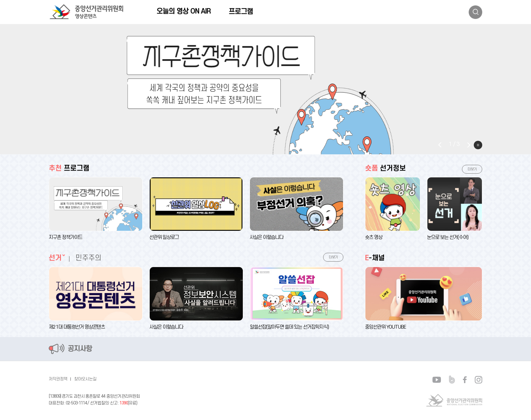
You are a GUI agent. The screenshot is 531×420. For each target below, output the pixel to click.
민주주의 (88, 258)
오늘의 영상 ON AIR (184, 11)
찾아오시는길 (85, 379)
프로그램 (241, 12)
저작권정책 (58, 379)
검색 (475, 12)
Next (469, 145)
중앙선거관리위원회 (454, 400)
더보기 (333, 257)
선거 (55, 258)
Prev (440, 145)
